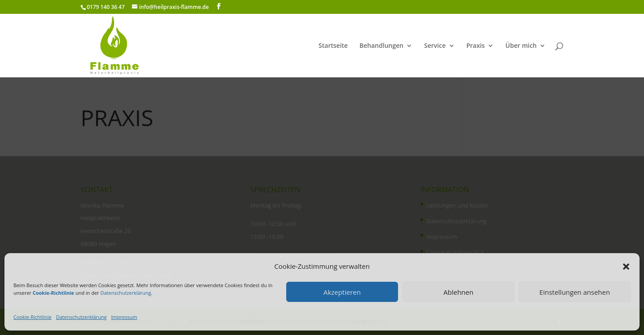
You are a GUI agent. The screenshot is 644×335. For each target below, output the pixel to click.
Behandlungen (381, 46)
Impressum (124, 317)
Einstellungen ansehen (575, 292)
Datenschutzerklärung (125, 293)
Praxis (476, 46)
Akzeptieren (342, 292)
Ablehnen (459, 292)
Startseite (333, 46)
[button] (626, 267)
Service (435, 46)
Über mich (521, 46)
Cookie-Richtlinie (32, 317)
